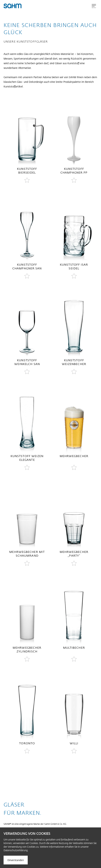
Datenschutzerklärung (16, 850)
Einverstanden (16, 860)
